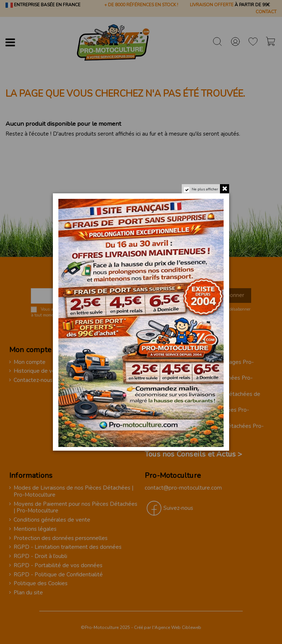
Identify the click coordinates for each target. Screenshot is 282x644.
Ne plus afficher (205, 189)
